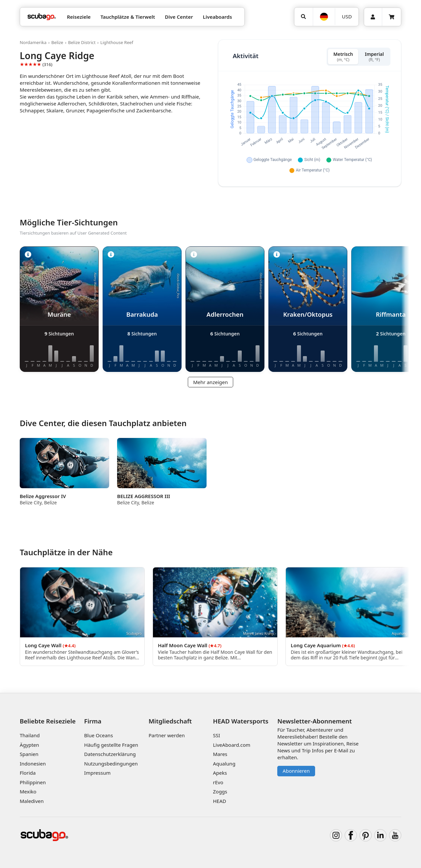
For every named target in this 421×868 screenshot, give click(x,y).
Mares (220, 754)
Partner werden (167, 735)
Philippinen (33, 782)
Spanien (29, 754)
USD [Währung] (347, 16)
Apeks (220, 773)
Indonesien (33, 764)
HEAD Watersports (241, 721)
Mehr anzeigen (210, 382)
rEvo (218, 782)
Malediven (32, 801)
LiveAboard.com (232, 745)
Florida (28, 773)
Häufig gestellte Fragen (111, 745)
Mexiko (28, 791)
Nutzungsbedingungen (111, 764)
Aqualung (224, 764)
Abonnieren (296, 771)
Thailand (30, 735)
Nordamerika (33, 42)
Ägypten (29, 745)
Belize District (82, 42)
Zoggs (220, 791)
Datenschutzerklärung (110, 754)
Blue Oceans (99, 735)
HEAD (219, 801)
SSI (216, 735)
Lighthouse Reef (117, 42)
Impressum (97, 773)
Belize (57, 42)
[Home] (42, 17)
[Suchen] (304, 17)
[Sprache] (324, 17)
